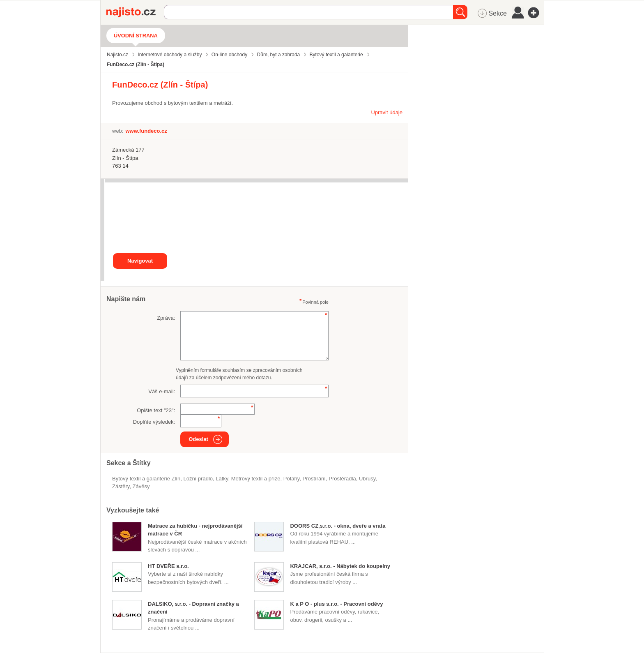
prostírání (314, 479)
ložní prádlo (198, 479)
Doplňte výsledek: (154, 422)
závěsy (141, 486)
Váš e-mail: (162, 391)
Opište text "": (156, 410)
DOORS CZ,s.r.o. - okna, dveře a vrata (338, 526)
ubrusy (367, 479)
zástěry (121, 486)
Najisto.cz (135, 12)
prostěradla (342, 479)
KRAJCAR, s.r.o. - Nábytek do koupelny (340, 566)
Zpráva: (166, 318)
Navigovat (140, 261)
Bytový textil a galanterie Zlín (146, 479)
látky (222, 479)
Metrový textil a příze (256, 479)
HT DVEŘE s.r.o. (168, 566)
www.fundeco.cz (146, 131)
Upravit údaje (387, 112)
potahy (292, 479)
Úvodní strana (136, 36)
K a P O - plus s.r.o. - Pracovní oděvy (336, 604)
